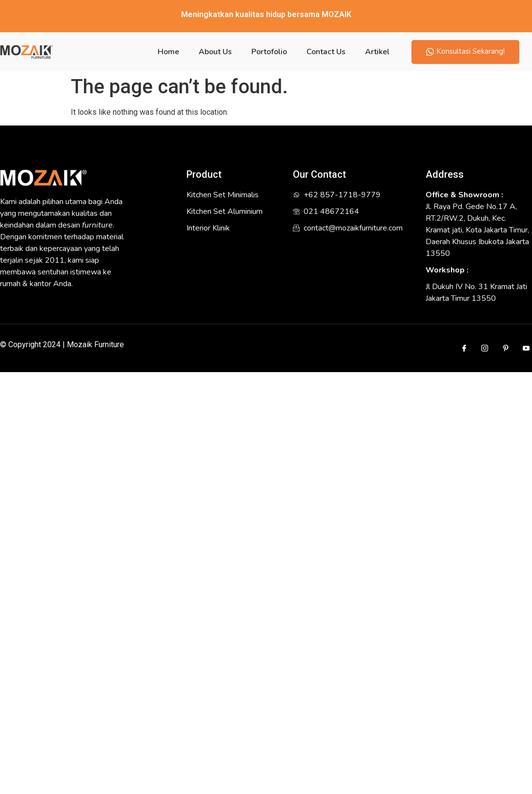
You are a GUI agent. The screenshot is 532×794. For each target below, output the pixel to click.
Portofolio (269, 52)
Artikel (377, 52)
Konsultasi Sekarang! (465, 52)
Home (168, 52)
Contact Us (326, 52)
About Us (215, 52)
